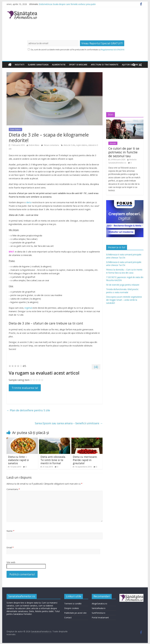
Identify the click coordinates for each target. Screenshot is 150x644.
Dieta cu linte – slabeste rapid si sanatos (18, 460)
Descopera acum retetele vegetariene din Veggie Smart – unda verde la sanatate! (124, 300)
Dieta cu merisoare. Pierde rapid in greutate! (85, 460)
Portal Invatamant (100, 617)
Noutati (20, 65)
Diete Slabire (15, 129)
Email (10, 547)
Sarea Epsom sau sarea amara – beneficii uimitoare (69, 423)
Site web (11, 562)
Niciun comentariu (50, 145)
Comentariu (13, 489)
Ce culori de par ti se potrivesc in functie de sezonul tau (124, 152)
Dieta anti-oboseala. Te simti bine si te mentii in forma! (53, 460)
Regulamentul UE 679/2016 (113, 50)
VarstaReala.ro (99, 608)
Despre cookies (72, 608)
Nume (10, 531)
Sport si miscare (78, 65)
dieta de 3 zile (69, 145)
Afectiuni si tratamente (105, 65)
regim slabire (82, 145)
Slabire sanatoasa (38, 65)
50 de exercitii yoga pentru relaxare (123, 285)
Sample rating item (19, 380)
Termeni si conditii (73, 604)
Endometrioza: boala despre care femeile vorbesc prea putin (67, 4)
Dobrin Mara (34, 145)
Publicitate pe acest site (75, 613)
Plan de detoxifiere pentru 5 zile (28, 410)
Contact (68, 617)
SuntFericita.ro (99, 613)
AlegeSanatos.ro (99, 604)
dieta (29, 202)
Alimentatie (59, 65)
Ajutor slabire (130, 65)
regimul (28, 308)
